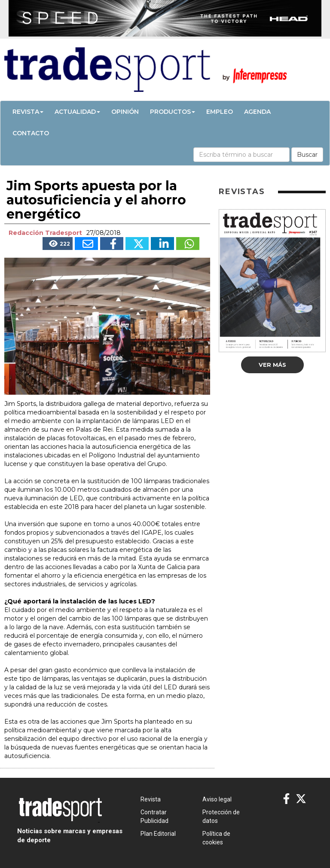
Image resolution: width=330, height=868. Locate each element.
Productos (173, 112)
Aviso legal (217, 799)
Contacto (31, 133)
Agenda (257, 112)
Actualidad (77, 112)
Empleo (220, 112)
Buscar (307, 155)
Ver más (272, 365)
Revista (28, 112)
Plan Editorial (158, 834)
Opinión (125, 112)
